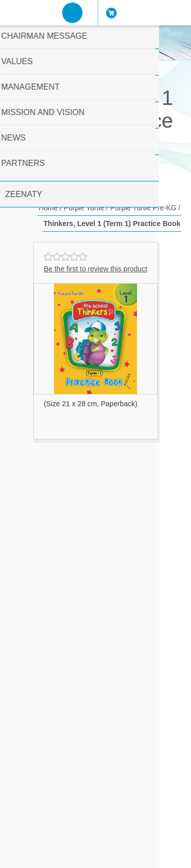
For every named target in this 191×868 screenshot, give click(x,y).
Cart (116, 13)
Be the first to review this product (95, 269)
